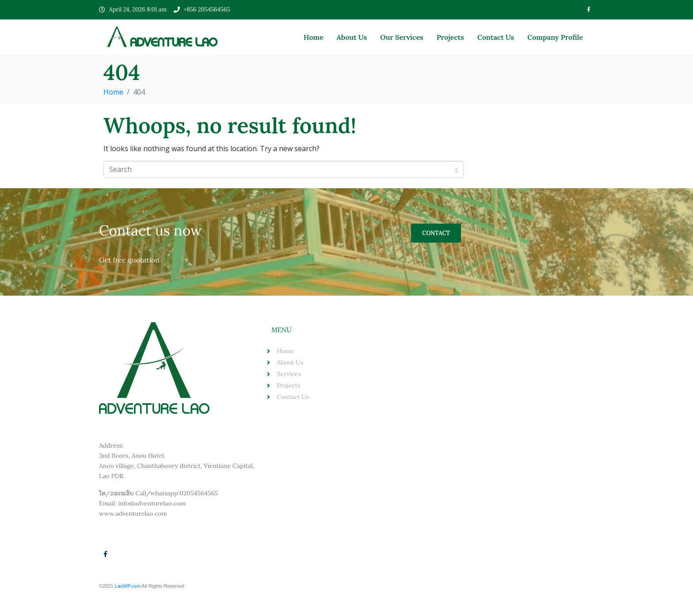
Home (314, 37)
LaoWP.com (128, 586)
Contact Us (496, 37)
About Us (352, 37)
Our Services (402, 37)
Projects (450, 37)
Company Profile (555, 37)
